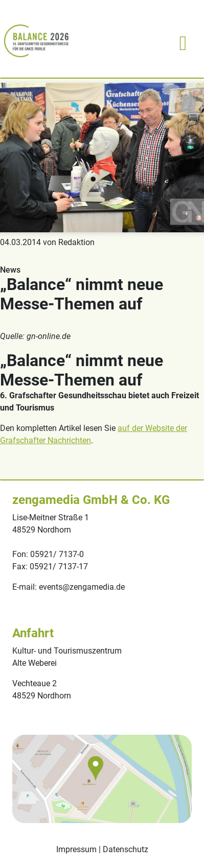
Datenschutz (126, 849)
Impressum (76, 849)
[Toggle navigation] (183, 41)
